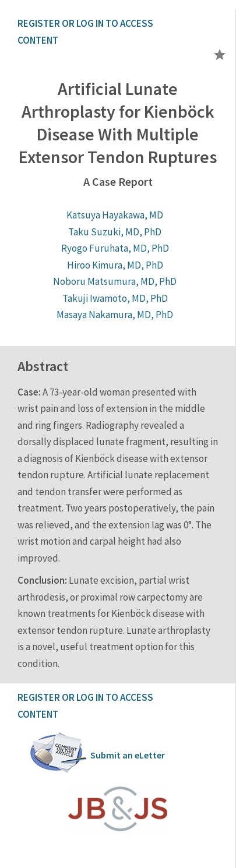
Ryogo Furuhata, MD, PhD (115, 248)
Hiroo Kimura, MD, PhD (115, 265)
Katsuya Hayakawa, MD (115, 215)
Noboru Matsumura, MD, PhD (115, 281)
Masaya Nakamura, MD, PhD (115, 315)
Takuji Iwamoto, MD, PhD (115, 298)
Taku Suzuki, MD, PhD (115, 232)
